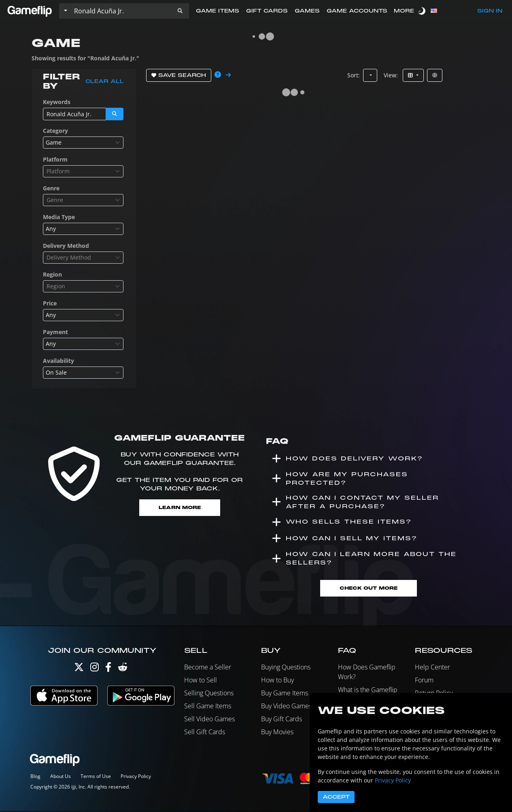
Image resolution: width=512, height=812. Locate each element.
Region (52, 274)
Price (50, 303)
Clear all (105, 81)
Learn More (180, 508)
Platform (55, 159)
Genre (51, 188)
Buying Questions (286, 668)
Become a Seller (208, 668)
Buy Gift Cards (281, 720)
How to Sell (201, 681)
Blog (35, 777)
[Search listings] (121, 11)
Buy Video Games (286, 707)
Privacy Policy (136, 777)
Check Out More (368, 589)
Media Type (59, 217)
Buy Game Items (285, 694)
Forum (424, 681)
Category (55, 131)
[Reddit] (123, 670)
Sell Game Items (208, 707)
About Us (61, 777)
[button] (180, 11)
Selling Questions (209, 694)
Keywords (57, 102)
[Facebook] (108, 670)
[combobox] (83, 143)
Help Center (432, 668)
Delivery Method (66, 246)
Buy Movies (277, 733)
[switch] (423, 11)
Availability (58, 361)
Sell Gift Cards (205, 733)
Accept (336, 797)
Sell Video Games (209, 720)
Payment (55, 332)
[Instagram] (95, 670)
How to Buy (277, 681)
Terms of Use (96, 777)
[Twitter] (79, 670)
